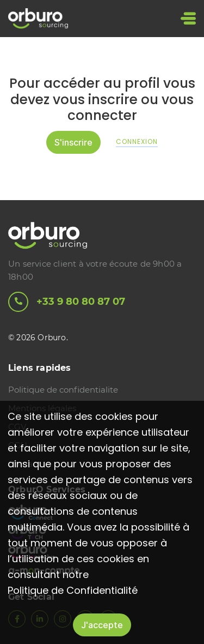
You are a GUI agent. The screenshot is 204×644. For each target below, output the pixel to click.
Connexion (137, 142)
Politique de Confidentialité (73, 590)
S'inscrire (73, 142)
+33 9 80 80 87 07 (67, 302)
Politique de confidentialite (63, 390)
